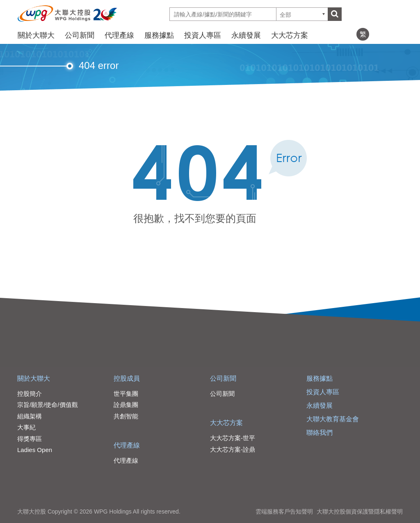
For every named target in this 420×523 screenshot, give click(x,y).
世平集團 (126, 394)
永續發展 (246, 35)
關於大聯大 (36, 35)
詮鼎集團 (126, 405)
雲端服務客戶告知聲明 (284, 512)
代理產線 (119, 35)
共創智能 (126, 416)
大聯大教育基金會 (333, 419)
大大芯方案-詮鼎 (233, 449)
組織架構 (30, 416)
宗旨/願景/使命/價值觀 (48, 405)
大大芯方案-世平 (233, 438)
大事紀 (26, 427)
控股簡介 (30, 394)
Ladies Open (35, 450)
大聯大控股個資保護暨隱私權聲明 (360, 512)
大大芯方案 (290, 35)
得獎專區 (30, 439)
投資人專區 (203, 35)
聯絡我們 (320, 433)
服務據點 (159, 35)
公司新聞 (80, 35)
